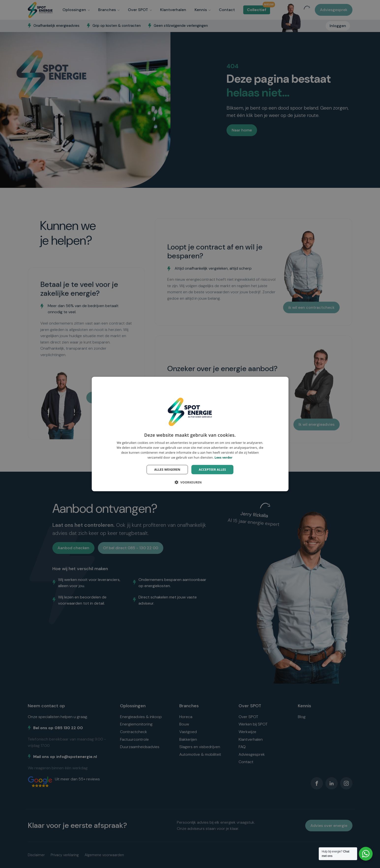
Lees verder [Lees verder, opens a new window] (223, 457)
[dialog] (190, 434)
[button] (190, 482)
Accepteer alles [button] (212, 469)
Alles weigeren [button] (167, 469)
